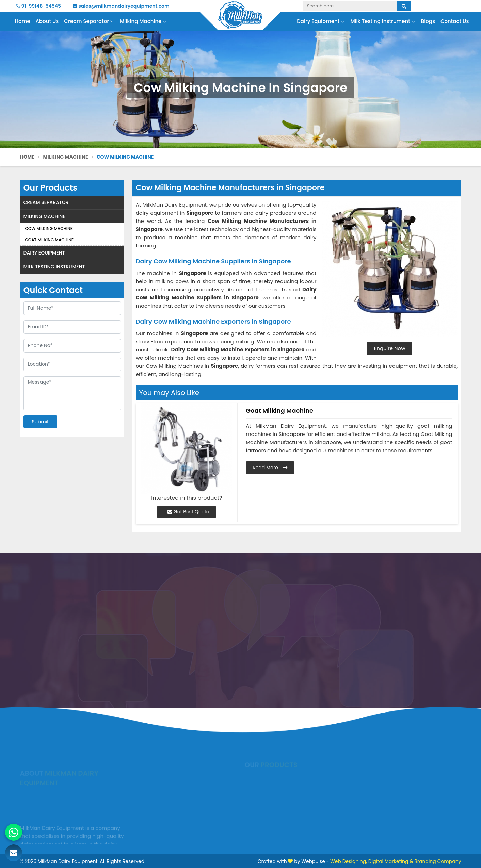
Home (23, 21)
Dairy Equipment (321, 22)
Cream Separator (89, 22)
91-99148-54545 (39, 6)
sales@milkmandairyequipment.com (121, 6)
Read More (270, 468)
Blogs (428, 21)
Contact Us (455, 21)
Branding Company (438, 861)
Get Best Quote (188, 512)
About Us (47, 21)
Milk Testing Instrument (383, 22)
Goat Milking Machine (50, 240)
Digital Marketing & (391, 861)
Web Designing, (349, 861)
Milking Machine (143, 22)
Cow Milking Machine (49, 228)
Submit (41, 422)
